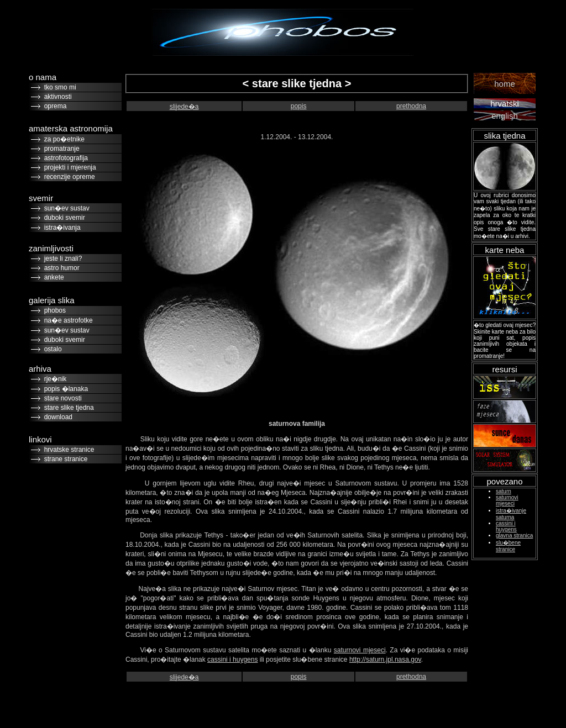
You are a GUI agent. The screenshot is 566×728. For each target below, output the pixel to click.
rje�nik (53, 379)
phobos (53, 310)
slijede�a (184, 107)
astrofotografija (64, 158)
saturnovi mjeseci (360, 650)
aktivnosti (56, 97)
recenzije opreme (68, 177)
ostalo (51, 349)
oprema (53, 106)
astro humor (60, 268)
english (505, 116)
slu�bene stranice (508, 546)
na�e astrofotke (67, 320)
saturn (504, 491)
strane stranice (64, 459)
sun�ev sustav (65, 208)
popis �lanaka (64, 389)
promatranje (60, 149)
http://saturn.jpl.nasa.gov (385, 660)
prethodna (411, 106)
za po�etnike (62, 139)
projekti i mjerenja (68, 167)
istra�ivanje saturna (511, 514)
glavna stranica (514, 536)
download (56, 417)
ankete (52, 277)
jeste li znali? (61, 259)
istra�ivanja (61, 228)
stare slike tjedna (67, 408)
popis (299, 106)
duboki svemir (63, 218)
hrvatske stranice (67, 450)
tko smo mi (58, 87)
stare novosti (61, 398)
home (505, 84)
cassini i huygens (232, 660)
